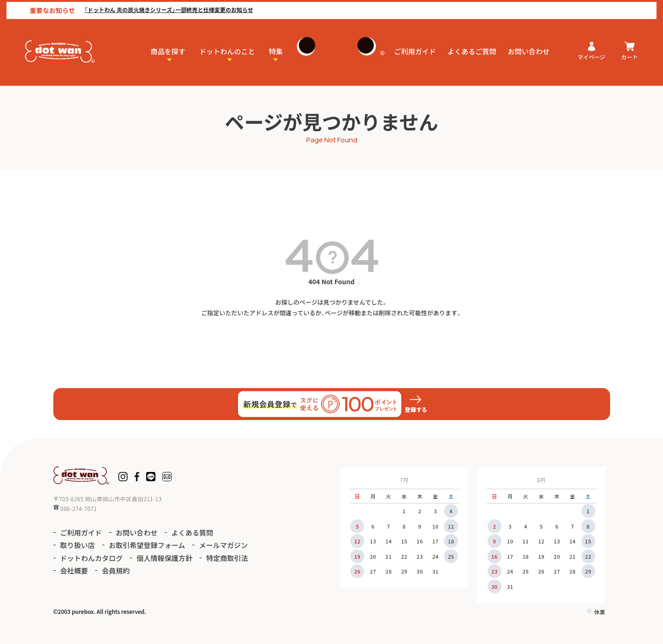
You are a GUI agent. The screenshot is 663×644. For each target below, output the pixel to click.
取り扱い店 (78, 545)
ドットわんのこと (227, 49)
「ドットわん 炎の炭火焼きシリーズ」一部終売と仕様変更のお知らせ (162, 8)
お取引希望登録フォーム (147, 545)
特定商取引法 (227, 558)
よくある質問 (193, 532)
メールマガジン (223, 545)
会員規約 (116, 571)
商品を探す (168, 49)
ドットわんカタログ (92, 558)
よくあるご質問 (472, 49)
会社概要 (74, 571)
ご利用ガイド (415, 49)
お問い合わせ (529, 49)
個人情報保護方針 (165, 558)
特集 (276, 49)
